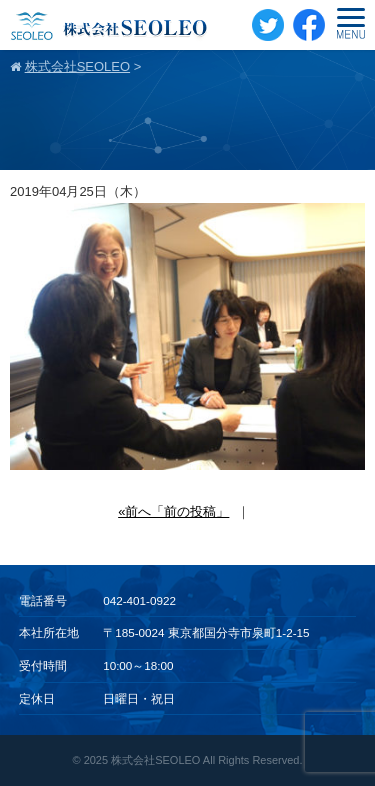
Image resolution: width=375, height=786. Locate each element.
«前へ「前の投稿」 (173, 511)
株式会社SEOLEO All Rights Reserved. (206, 760)
